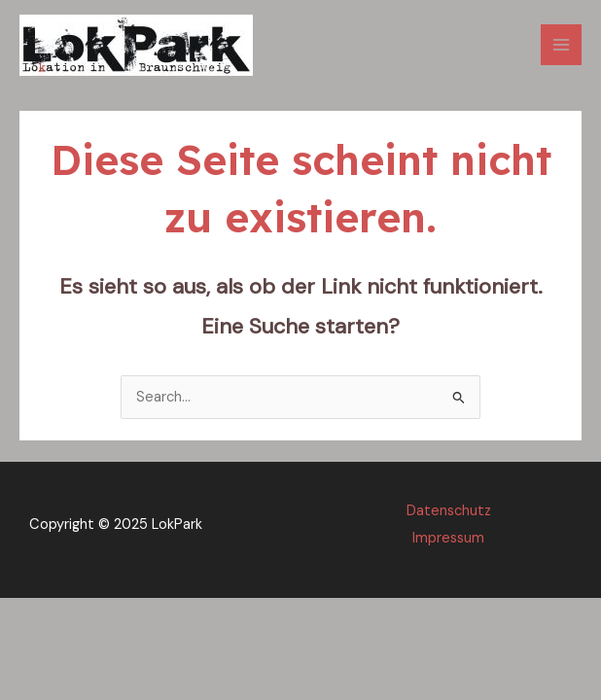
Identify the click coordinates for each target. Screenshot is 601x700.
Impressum (448, 538)
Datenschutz (449, 511)
